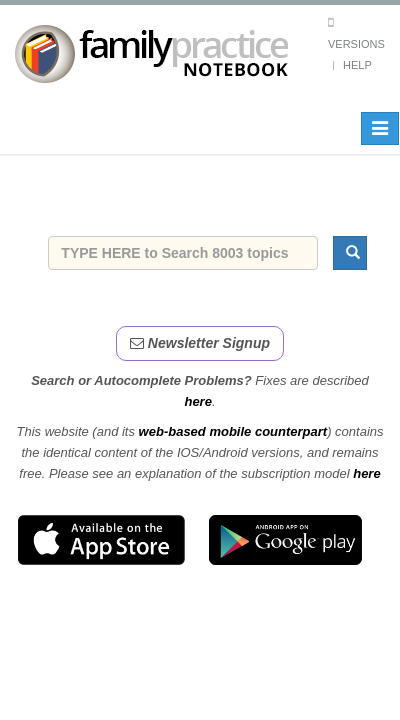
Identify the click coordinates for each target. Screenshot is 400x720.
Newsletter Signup (200, 343)
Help (357, 65)
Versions (356, 44)
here (197, 401)
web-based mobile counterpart (233, 431)
